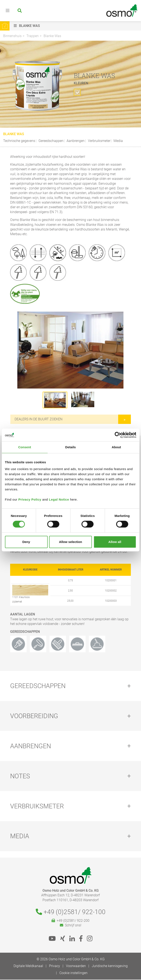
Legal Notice (59, 499)
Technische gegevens (19, 141)
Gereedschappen (51, 141)
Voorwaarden (76, 966)
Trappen (33, 36)
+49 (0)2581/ (71, 912)
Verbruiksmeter (99, 141)
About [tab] (116, 447)
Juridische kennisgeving (110, 966)
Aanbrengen (75, 141)
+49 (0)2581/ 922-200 (70, 921)
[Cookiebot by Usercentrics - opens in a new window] (118, 435)
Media (118, 141)
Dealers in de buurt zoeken (38, 419)
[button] (76, 26)
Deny (26, 542)
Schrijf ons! (71, 926)
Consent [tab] (25, 447)
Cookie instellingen (73, 973)
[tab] (70, 686)
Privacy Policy (30, 499)
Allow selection (70, 542)
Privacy (55, 966)
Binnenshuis (12, 36)
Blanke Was (52, 36)
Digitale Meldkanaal (28, 966)
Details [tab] (71, 447)
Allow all (115, 542)
